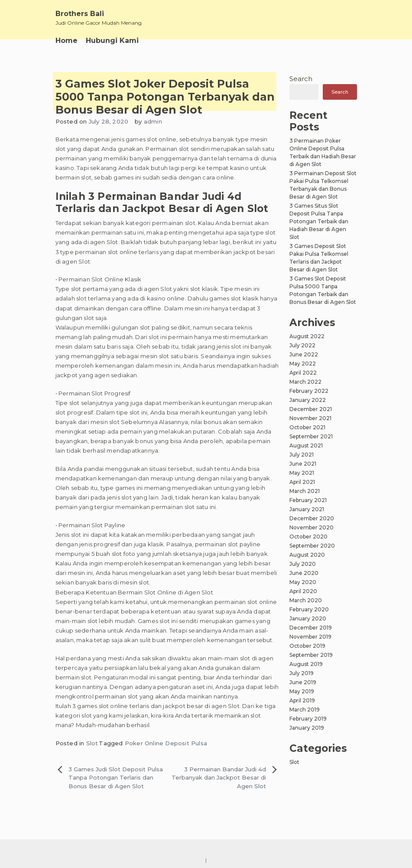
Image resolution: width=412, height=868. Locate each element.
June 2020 (304, 573)
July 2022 (302, 345)
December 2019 (311, 628)
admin (153, 121)
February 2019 (308, 719)
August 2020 (307, 555)
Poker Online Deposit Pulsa (166, 743)
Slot (92, 743)
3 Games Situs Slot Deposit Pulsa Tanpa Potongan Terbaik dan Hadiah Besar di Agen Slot (319, 221)
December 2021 (311, 409)
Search (301, 79)
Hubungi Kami (112, 41)
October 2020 (308, 537)
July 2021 (302, 455)
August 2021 (306, 445)
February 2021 (308, 500)
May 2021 (302, 473)
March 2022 (305, 382)
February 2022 (309, 391)
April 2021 (302, 482)
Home (67, 41)
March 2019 (305, 710)
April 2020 (303, 591)
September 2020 (312, 546)
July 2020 (303, 564)
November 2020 (311, 527)
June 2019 (303, 682)
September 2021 (311, 436)
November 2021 (310, 418)
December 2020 (312, 518)
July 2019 (302, 673)
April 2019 (302, 700)
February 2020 (309, 609)
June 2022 (304, 354)
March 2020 (306, 600)
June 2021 (303, 464)
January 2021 (307, 509)
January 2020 (308, 618)
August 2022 (307, 336)
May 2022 (303, 364)
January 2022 (308, 400)
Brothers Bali (80, 14)
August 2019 (306, 664)
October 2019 (307, 646)
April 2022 (303, 373)
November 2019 (310, 637)
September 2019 (311, 655)
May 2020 (303, 582)
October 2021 (307, 427)
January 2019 (307, 728)
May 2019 (302, 691)
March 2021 (305, 491)
